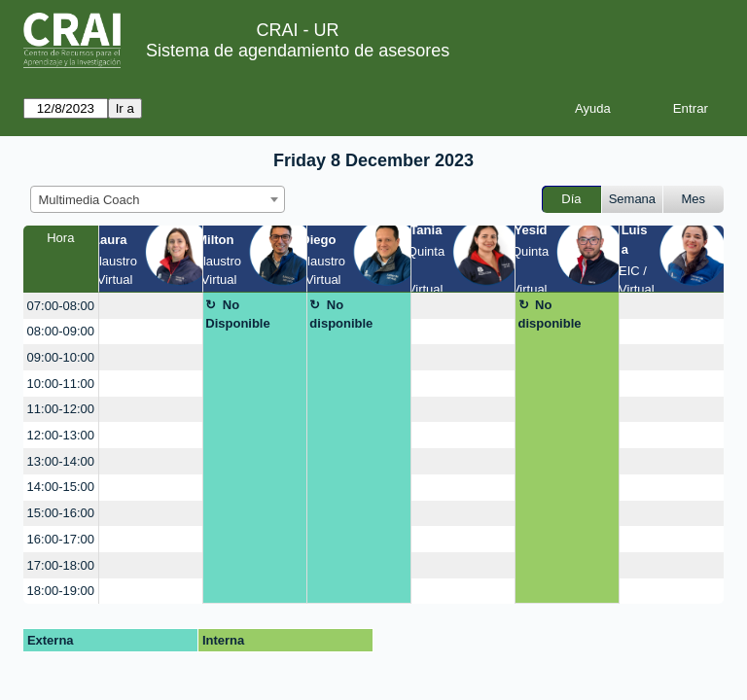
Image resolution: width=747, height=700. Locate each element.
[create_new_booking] (151, 306)
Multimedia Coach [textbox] (89, 200)
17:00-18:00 (61, 565)
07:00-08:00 (61, 306)
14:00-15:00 (61, 487)
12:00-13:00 (61, 435)
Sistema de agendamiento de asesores (298, 51)
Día (571, 199)
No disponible (341, 315)
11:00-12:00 (61, 409)
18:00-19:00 (61, 591)
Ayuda (593, 108)
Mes (694, 199)
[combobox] (158, 199)
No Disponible (237, 315)
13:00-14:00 (61, 461)
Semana (632, 199)
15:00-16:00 (61, 513)
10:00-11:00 (61, 384)
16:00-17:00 (61, 539)
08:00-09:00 (61, 331)
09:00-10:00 (61, 357)
